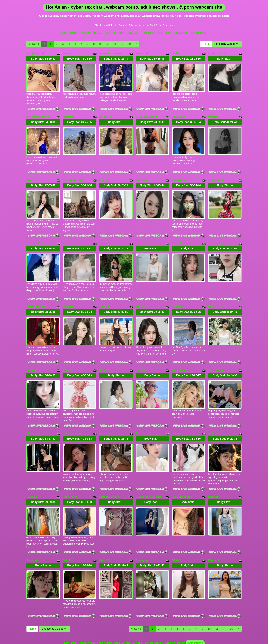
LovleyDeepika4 (182, 470)
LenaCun (214, 470)
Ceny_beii (142, 232)
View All (34, 44)
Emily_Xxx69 (71, 232)
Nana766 (32, 351)
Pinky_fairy (70, 470)
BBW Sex (133, 33)
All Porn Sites (198, 33)
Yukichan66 (215, 172)
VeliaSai (213, 113)
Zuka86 (176, 410)
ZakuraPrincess (36, 232)
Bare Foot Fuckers (90, 33)
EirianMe (141, 351)
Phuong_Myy (216, 232)
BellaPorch (70, 529)
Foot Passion (69, 33)
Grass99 (104, 291)
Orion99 (104, 529)
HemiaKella (179, 291)
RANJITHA (178, 172)
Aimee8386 (33, 410)
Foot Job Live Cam (152, 33)
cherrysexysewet (146, 113)
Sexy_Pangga (217, 351)
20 (129, 44)
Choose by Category (227, 44)
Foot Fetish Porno (114, 33)
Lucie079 (105, 172)
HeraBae (32, 470)
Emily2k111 (215, 291)
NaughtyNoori (35, 54)
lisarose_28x (143, 410)
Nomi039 (68, 291)
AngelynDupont (36, 291)
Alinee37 (68, 351)
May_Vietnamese (182, 232)
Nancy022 (69, 113)
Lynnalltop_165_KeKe (149, 470)
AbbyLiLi (141, 291)
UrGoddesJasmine (111, 54)
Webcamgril (179, 351)
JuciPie (176, 54)
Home (206, 44)
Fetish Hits (127, 635)
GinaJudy (142, 172)
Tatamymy (142, 529)
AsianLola (33, 529)
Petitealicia (215, 410)
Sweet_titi (142, 54)
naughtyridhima (109, 470)
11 (115, 44)
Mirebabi (214, 529)
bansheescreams (110, 232)
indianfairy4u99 (73, 410)
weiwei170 (178, 113)
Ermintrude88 (217, 54)
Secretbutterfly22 (74, 172)
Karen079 (105, 113)
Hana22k (105, 351)
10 (107, 44)
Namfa (67, 54)
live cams (195, 608)
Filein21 (177, 529)
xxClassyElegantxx (38, 113)
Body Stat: (43, 59)
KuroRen (32, 172)
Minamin (104, 410)
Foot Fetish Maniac (177, 33)
